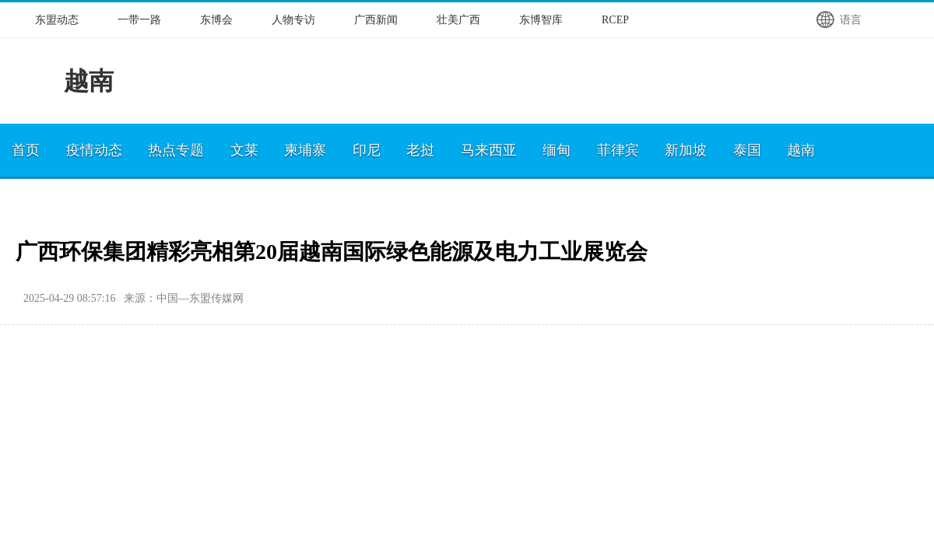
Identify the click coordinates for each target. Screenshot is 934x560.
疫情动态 (94, 150)
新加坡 (686, 150)
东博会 (216, 20)
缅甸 (557, 150)
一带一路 (139, 20)
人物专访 (293, 20)
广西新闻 (376, 20)
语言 (838, 20)
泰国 (747, 150)
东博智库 (541, 20)
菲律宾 (618, 150)
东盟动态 (57, 20)
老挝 (420, 150)
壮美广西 (458, 20)
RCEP (615, 20)
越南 (801, 150)
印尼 (367, 150)
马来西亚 (489, 150)
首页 (26, 150)
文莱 (244, 150)
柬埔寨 (305, 150)
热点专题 (176, 150)
